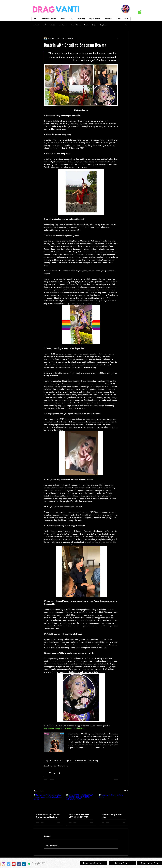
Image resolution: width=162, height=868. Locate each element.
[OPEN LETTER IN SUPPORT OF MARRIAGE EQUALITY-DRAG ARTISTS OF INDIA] (81, 802)
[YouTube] (14, 864)
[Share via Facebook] (45, 773)
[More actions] (117, 39)
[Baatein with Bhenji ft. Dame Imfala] (114, 802)
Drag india (68, 761)
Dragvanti (48, 761)
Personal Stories (76, 25)
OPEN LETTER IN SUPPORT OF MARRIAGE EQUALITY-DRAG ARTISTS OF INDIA (79, 816)
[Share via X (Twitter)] (50, 773)
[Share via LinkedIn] (55, 773)
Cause (86, 25)
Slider (94, 25)
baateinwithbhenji (80, 761)
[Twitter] (9, 864)
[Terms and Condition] (93, 863)
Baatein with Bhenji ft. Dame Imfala (112, 816)
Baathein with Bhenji (49, 25)
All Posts (36, 25)
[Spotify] (29, 864)
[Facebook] (19, 864)
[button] (140, 12)
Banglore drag (93, 761)
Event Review (63, 25)
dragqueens (58, 761)
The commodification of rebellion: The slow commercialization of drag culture (48, 816)
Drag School (104, 25)
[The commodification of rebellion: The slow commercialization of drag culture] (48, 802)
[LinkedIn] (24, 864)
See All (126, 791)
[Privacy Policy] (122, 863)
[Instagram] (4, 864)
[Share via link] (60, 773)
